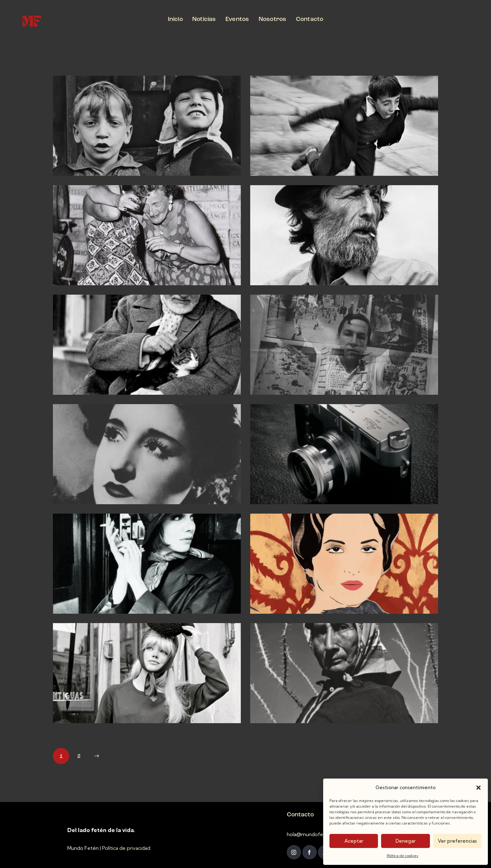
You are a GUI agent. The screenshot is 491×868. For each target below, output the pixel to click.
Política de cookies (403, 856)
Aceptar (354, 841)
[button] (478, 788)
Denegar (406, 841)
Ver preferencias (457, 841)
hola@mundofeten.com (315, 834)
